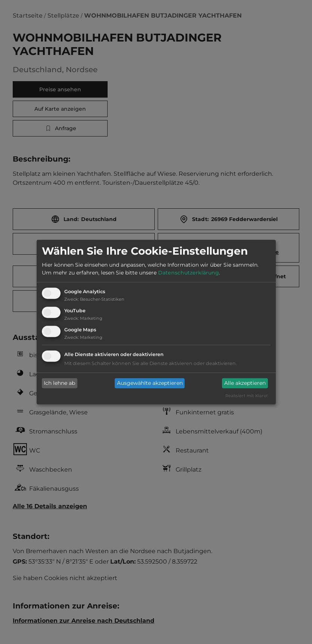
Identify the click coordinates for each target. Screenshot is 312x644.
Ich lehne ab (59, 383)
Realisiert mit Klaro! (246, 396)
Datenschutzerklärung (189, 273)
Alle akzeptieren (245, 383)
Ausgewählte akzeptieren (150, 383)
